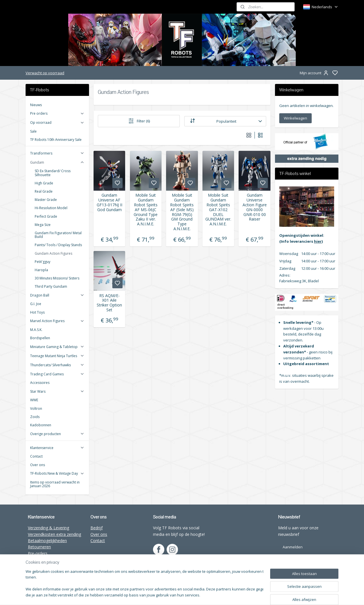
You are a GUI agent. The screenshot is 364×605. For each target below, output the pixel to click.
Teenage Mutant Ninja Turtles (57, 356)
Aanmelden (293, 547)
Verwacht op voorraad (45, 73)
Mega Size (43, 225)
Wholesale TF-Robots (48, 566)
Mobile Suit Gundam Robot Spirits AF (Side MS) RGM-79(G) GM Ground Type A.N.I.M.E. (182, 212)
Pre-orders (38, 553)
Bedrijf (97, 528)
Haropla (41, 270)
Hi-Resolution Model (51, 208)
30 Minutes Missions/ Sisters (57, 278)
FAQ (32, 572)
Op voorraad (57, 123)
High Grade (44, 183)
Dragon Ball (57, 295)
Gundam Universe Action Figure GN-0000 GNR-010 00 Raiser (255, 207)
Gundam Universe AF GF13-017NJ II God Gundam (109, 202)
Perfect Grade (46, 216)
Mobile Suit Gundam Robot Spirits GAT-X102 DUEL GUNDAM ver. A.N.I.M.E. (218, 210)
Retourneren (39, 547)
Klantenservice (57, 448)
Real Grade (44, 191)
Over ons (38, 465)
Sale (33, 131)
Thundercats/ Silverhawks (57, 365)
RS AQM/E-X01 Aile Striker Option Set (109, 303)
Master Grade (46, 200)
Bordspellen (40, 338)
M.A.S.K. (36, 330)
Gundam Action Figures (53, 253)
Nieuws (36, 105)
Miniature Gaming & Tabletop (57, 347)
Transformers (57, 153)
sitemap (221, 595)
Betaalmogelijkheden (47, 541)
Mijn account (315, 73)
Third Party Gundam (51, 286)
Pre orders (57, 113)
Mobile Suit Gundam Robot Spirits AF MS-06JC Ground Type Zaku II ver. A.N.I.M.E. (146, 210)
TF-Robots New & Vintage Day (57, 473)
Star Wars (57, 391)
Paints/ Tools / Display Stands (58, 245)
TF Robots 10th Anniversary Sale (56, 140)
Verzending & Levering (48, 528)
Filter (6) (139, 121)
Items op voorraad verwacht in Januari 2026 (55, 484)
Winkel (34, 560)
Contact (36, 456)
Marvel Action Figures (57, 321)
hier (318, 241)
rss (233, 595)
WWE (34, 400)
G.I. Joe (36, 304)
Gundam (57, 162)
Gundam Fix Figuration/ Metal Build (58, 235)
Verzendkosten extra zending (54, 534)
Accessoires (40, 383)
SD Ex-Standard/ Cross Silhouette (53, 173)
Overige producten (57, 434)
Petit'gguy (43, 262)
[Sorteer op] (225, 121)
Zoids (35, 417)
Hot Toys (37, 312)
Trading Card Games (57, 374)
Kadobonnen (41, 425)
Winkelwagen (295, 118)
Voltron (36, 409)
